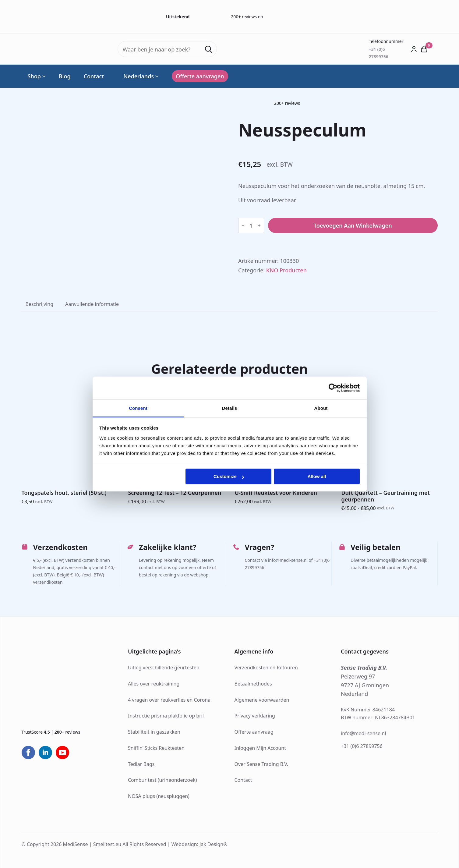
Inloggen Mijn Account (260, 748)
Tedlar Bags (141, 764)
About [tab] (321, 408)
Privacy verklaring (255, 716)
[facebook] (28, 753)
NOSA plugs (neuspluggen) (159, 796)
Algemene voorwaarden (262, 700)
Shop (34, 76)
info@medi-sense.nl (363, 733)
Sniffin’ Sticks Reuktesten (156, 748)
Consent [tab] (138, 408)
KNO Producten (286, 270)
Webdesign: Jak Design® (199, 844)
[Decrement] (243, 225)
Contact (94, 76)
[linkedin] (45, 753)
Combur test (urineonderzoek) (162, 780)
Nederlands (135, 76)
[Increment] (259, 225)
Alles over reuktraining (154, 684)
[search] (209, 49)
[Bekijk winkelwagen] (424, 49)
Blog (65, 76)
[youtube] (62, 753)
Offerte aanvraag (254, 732)
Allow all (317, 476)
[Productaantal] (251, 225)
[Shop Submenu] (43, 76)
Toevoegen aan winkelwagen (353, 225)
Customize (229, 476)
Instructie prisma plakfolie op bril (166, 716)
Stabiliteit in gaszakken (154, 732)
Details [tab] (230, 408)
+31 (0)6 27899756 (362, 746)
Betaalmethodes (253, 684)
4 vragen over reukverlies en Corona (169, 700)
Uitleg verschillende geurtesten (164, 668)
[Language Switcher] (156, 76)
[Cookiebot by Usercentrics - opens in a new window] (333, 388)
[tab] (40, 304)
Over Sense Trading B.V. (261, 764)
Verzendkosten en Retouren (266, 668)
